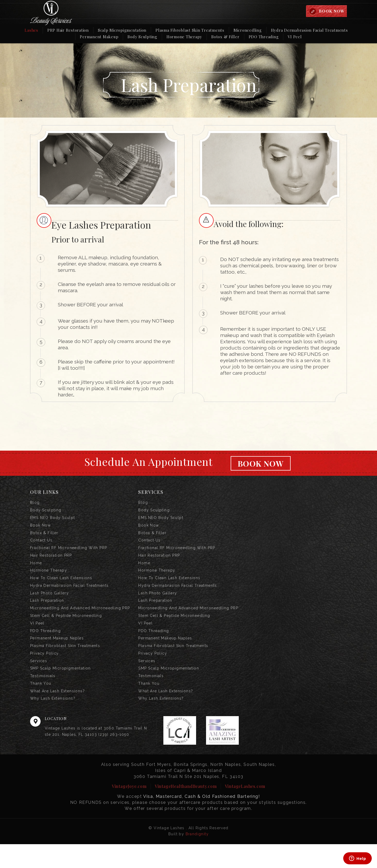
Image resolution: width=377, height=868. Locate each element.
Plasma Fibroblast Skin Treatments (190, 31)
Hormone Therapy (184, 37)
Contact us (41, 546)
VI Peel (295, 37)
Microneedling (248, 31)
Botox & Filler (225, 37)
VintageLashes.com (245, 810)
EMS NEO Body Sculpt (53, 521)
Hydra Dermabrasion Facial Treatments (309, 31)
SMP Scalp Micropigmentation (60, 689)
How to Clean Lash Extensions (61, 588)
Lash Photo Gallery (49, 605)
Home (36, 571)
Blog (35, 504)
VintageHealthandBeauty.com (186, 810)
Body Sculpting (142, 37)
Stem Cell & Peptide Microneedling (66, 630)
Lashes (31, 31)
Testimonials (43, 697)
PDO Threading (264, 37)
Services (39, 680)
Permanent (99, 37)
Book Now (260, 464)
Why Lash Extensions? (53, 722)
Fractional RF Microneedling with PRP (69, 555)
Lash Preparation (47, 613)
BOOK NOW (331, 11)
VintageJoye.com (129, 810)
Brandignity (197, 858)
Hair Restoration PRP (51, 563)
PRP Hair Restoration (68, 31)
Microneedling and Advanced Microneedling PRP (80, 622)
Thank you (41, 705)
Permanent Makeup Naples (57, 655)
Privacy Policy (45, 672)
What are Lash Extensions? (57, 714)
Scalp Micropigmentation (122, 31)
